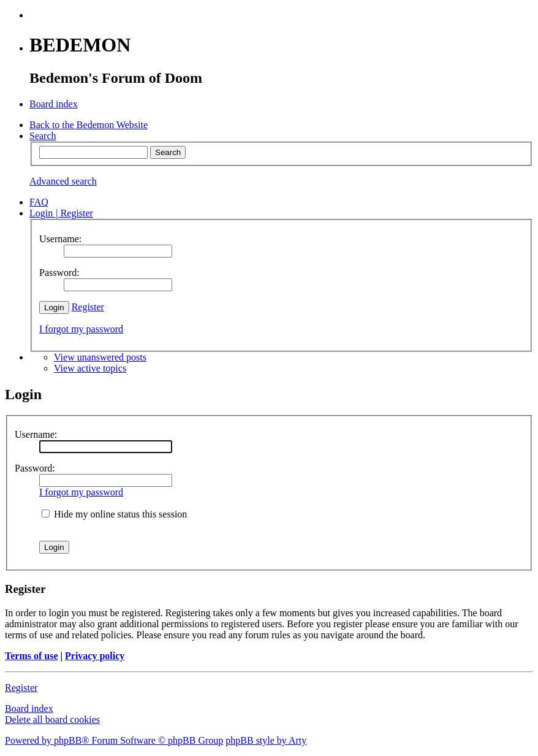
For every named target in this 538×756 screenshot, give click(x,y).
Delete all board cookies (52, 720)
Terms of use (32, 656)
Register (88, 307)
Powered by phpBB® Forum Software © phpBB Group (114, 740)
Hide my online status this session (114, 514)
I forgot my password (81, 329)
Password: (35, 468)
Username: (36, 434)
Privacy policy (95, 656)
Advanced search (63, 181)
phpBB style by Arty (266, 740)
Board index (29, 708)
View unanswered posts (100, 357)
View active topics (90, 368)
